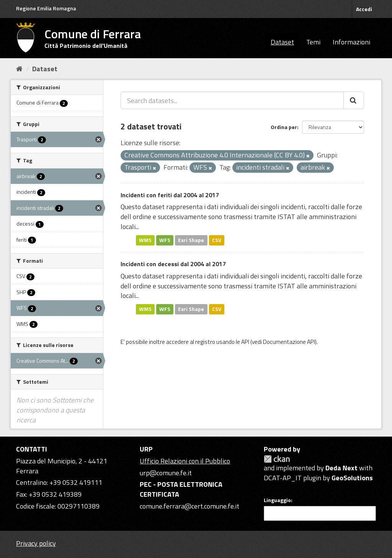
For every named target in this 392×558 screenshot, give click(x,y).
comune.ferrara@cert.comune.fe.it (189, 506)
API (245, 342)
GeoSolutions (352, 478)
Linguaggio (277, 500)
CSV (217, 240)
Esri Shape (191, 240)
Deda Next (341, 468)
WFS (165, 240)
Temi (313, 42)
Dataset (282, 42)
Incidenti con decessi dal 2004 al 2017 (173, 264)
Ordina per (284, 127)
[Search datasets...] (232, 100)
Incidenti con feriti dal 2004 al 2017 (170, 195)
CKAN (277, 459)
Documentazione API (289, 342)
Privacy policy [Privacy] (36, 543)
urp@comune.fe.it (166, 473)
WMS (145, 240)
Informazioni (351, 42)
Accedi (364, 9)
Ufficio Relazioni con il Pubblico (185, 461)
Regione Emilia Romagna (46, 8)
